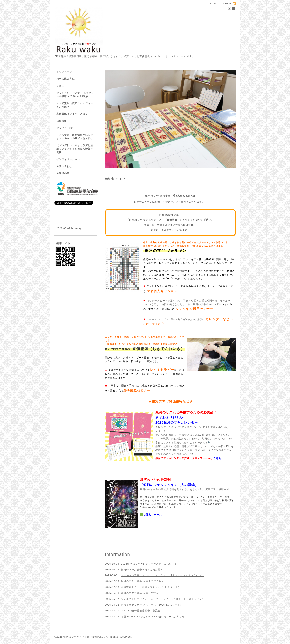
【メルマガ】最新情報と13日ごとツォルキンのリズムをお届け (75, 137)
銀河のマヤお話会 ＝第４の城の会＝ (142, 581)
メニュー (62, 86)
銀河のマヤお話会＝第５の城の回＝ (142, 570)
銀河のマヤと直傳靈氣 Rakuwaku (84, 637)
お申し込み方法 (66, 79)
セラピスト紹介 (66, 128)
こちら (217, 458)
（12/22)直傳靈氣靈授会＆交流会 (141, 611)
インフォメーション (68, 159)
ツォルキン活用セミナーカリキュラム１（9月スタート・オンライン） (162, 575)
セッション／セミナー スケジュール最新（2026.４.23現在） (75, 95)
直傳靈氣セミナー (137, 390)
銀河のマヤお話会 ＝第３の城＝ (140, 593)
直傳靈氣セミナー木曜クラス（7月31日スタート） (151, 587)
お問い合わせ (64, 166)
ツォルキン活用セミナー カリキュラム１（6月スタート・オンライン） (163, 599)
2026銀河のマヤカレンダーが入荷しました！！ (149, 564)
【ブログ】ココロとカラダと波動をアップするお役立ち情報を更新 (75, 149)
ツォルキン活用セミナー (194, 309)
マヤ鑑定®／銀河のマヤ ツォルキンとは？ (75, 105)
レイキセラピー (162, 370)
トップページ (64, 72)
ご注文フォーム (153, 515)
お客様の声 (63, 173)
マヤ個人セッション (162, 291)
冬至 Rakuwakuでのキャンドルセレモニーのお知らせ (153, 617)
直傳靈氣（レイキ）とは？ (72, 114)
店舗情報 (62, 121)
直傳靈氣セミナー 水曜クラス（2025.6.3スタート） (152, 605)
